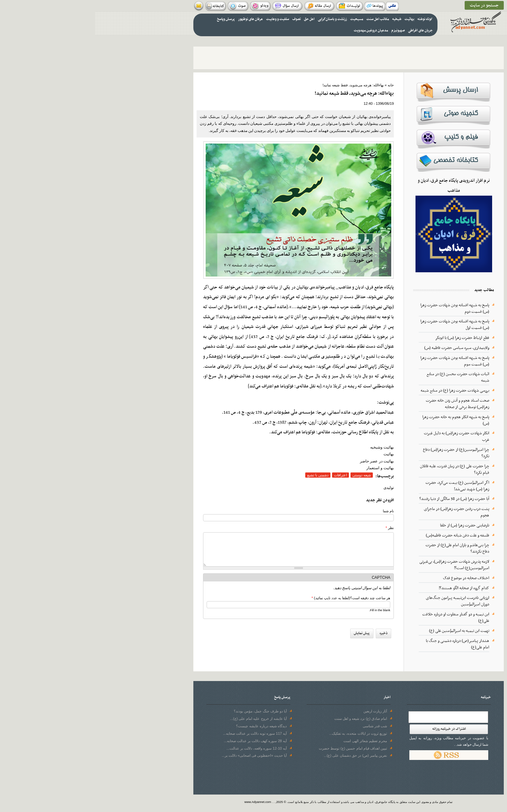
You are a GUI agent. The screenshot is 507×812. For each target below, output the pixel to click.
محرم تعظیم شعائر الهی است (270, 741)
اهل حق (214, 19)
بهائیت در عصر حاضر (282, 461)
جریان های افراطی (325, 31)
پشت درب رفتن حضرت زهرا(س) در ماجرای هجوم (361, 512)
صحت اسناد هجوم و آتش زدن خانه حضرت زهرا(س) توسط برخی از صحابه (362, 404)
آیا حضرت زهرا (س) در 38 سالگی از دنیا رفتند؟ (359, 499)
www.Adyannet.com (163, 802)
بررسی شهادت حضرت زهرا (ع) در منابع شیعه (360, 391)
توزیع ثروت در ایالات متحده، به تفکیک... (263, 733)
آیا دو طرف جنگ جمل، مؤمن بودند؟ (165, 711)
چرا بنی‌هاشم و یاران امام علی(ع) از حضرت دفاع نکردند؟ (362, 548)
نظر (295, 528)
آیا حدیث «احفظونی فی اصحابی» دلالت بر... (159, 755)
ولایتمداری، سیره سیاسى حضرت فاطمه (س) (362, 348)
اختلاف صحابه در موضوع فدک (371, 578)
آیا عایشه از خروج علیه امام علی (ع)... (163, 719)
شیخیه (302, 19)
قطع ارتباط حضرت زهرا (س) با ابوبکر (367, 338)
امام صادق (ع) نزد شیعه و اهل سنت (266, 719)
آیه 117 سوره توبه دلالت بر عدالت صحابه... (160, 733)
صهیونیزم (303, 31)
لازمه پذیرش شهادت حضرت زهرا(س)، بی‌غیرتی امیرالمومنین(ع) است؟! (359, 565)
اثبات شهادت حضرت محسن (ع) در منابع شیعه (363, 377)
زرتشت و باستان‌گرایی (237, 19)
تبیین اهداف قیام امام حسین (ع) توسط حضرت (258, 748)
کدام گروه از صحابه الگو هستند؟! (369, 588)
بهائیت (314, 19)
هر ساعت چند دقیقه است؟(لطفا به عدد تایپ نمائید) (256, 598)
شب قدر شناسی (280, 726)
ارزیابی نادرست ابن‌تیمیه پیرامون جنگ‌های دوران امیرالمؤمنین (362, 601)
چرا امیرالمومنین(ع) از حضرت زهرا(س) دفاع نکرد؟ (361, 453)
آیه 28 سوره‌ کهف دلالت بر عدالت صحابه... (160, 741)
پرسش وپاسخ (131, 19)
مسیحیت (262, 19)
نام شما (293, 511)
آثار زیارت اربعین (280, 711)
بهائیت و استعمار (285, 468)
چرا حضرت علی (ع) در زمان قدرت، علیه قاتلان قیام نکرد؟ (360, 470)
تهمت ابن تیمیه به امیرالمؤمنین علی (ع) (364, 631)
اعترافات (245, 475)
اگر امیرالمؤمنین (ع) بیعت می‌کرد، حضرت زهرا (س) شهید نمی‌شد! (362, 486)
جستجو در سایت (389, 5)
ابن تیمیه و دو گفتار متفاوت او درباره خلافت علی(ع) (361, 618)
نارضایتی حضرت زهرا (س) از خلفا (370, 525)
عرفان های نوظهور (155, 19)
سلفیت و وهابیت (183, 19)
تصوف (201, 19)
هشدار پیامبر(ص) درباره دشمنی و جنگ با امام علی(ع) (362, 644)
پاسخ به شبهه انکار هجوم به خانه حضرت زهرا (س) (361, 420)
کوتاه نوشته (330, 19)
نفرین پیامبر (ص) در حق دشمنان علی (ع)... (260, 755)
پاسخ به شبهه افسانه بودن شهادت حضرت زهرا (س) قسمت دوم (360, 309)
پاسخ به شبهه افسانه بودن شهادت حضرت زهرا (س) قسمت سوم (360, 361)
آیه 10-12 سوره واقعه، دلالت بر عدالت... (162, 748)
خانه (296, 85)
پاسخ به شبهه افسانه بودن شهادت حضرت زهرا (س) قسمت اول (360, 325)
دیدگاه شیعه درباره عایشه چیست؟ (166, 726)
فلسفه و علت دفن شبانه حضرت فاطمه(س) (362, 536)
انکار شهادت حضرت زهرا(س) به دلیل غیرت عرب (361, 437)
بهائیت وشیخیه (287, 447)
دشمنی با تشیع (223, 475)
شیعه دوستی (267, 475)
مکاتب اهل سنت (283, 19)
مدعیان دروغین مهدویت (276, 31)
